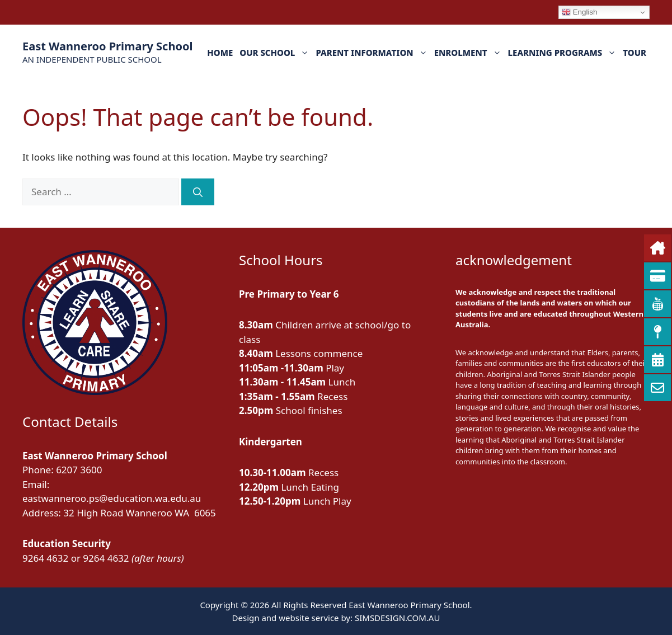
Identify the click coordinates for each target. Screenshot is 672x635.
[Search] (198, 192)
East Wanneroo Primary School (107, 46)
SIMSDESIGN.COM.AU (397, 618)
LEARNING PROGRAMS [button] (564, 53)
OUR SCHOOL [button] (276, 53)
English (579, 12)
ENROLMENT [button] (469, 53)
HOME (220, 53)
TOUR (635, 53)
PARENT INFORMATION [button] (373, 53)
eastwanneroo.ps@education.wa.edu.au (112, 498)
